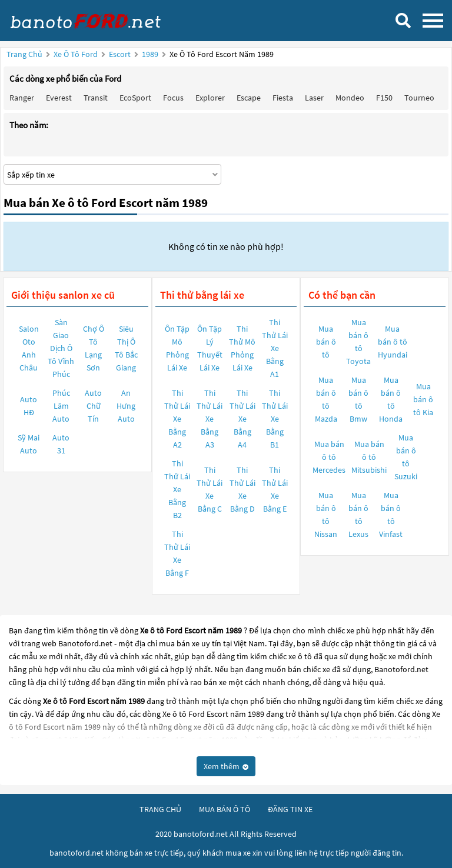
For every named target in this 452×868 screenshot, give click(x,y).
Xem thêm (226, 766)
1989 (151, 54)
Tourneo (419, 98)
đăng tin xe (290, 809)
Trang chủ (24, 54)
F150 (384, 98)
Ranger (22, 98)
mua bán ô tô (225, 809)
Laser (314, 98)
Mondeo (350, 98)
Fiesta (283, 98)
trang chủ (160, 809)
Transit (96, 98)
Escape (249, 98)
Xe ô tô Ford (76, 54)
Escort (121, 54)
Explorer (210, 98)
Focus (173, 98)
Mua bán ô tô (326, 342)
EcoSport (135, 98)
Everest (59, 98)
